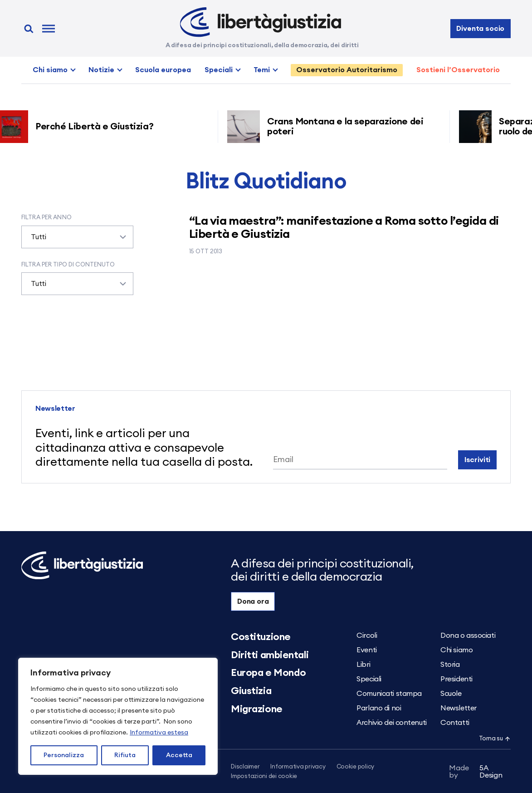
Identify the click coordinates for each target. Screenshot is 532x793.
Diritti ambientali (270, 655)
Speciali (219, 70)
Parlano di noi (379, 708)
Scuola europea (163, 70)
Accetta (179, 755)
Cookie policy (356, 767)
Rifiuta (125, 755)
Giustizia (251, 691)
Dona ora (253, 601)
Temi (262, 70)
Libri (363, 665)
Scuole (451, 694)
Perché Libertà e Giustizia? (98, 127)
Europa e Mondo (268, 673)
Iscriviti (478, 460)
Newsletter (459, 708)
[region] (118, 716)
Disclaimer (245, 767)
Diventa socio (480, 29)
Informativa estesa (159, 733)
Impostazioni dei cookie (264, 776)
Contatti (455, 723)
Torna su (495, 739)
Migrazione (257, 709)
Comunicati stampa (389, 694)
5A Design (476, 772)
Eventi (366, 650)
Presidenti (456, 679)
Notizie (101, 70)
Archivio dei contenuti (391, 723)
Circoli (367, 635)
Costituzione (261, 637)
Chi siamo (50, 70)
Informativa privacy (298, 767)
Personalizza (64, 755)
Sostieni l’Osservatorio (458, 70)
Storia (450, 665)
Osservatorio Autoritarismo (347, 70)
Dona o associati (468, 635)
